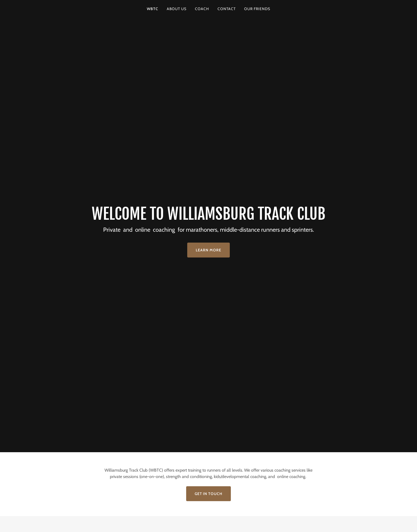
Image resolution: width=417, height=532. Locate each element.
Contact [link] (227, 9)
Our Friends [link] (257, 9)
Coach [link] (202, 9)
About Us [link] (177, 9)
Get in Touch (209, 494)
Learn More (208, 250)
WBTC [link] (153, 9)
